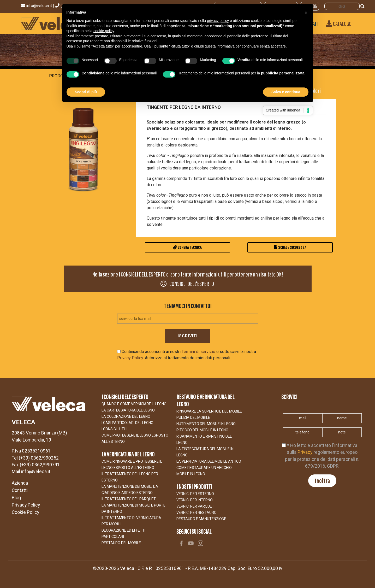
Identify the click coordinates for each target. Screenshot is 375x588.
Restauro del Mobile (121, 543)
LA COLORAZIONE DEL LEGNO (126, 416)
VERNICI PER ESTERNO (195, 494)
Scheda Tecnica (187, 247)
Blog (16, 498)
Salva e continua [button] (286, 92)
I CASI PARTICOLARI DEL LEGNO (127, 423)
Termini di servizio (198, 352)
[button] (306, 13)
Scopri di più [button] (86, 92)
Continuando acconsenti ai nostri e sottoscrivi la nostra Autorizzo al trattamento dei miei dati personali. (187, 355)
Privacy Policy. (130, 358)
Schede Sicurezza (290, 247)
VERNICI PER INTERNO (195, 500)
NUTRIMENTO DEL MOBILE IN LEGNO (206, 424)
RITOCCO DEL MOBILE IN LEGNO (202, 430)
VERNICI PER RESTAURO (197, 513)
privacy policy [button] (218, 21)
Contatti (20, 490)
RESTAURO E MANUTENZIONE (201, 519)
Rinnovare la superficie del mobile (209, 411)
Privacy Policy (26, 505)
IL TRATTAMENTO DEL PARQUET (129, 499)
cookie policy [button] (104, 31)
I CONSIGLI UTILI (114, 429)
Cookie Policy (25, 512)
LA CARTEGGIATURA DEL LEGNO (128, 410)
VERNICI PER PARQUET (195, 506)
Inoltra (322, 481)
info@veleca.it (40, 6)
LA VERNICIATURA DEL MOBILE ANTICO (209, 461)
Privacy (305, 452)
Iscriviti (188, 336)
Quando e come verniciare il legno (134, 404)
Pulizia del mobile (193, 418)
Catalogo (339, 23)
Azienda (20, 483)
